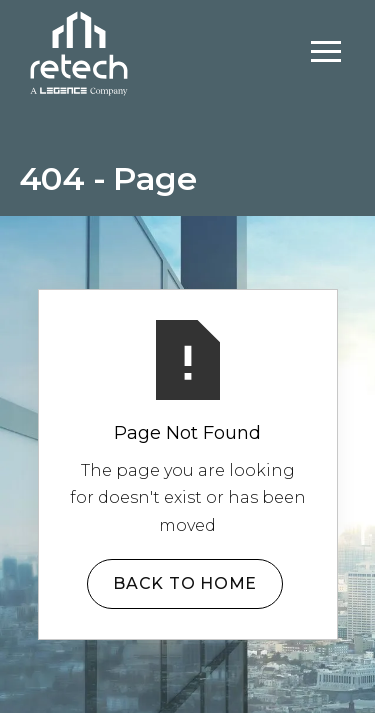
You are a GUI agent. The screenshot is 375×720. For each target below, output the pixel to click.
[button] (326, 52)
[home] (79, 51)
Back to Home (185, 583)
